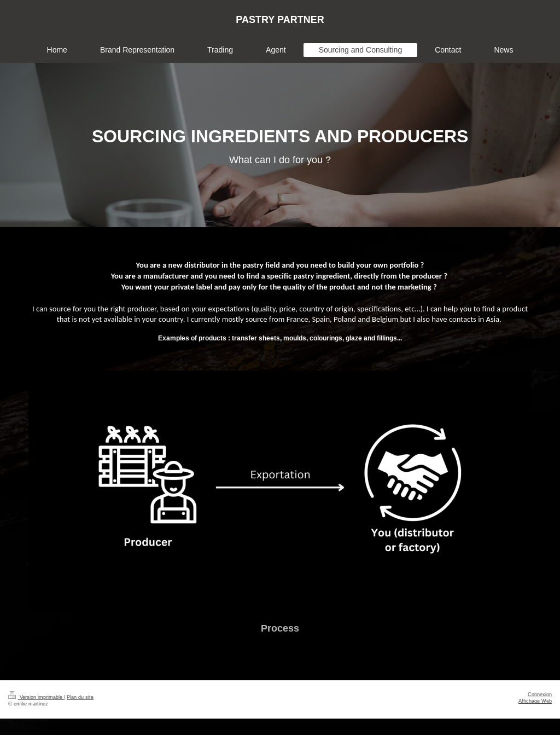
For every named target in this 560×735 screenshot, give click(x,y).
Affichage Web (535, 701)
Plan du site (80, 697)
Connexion (540, 695)
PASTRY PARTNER (280, 20)
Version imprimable (36, 697)
